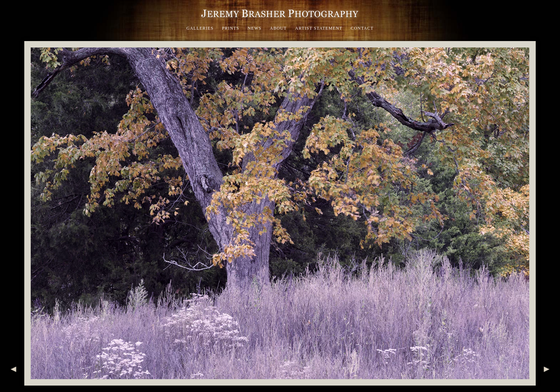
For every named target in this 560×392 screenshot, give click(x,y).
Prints (231, 28)
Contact (362, 28)
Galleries (200, 28)
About (278, 28)
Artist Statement (319, 28)
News (254, 28)
